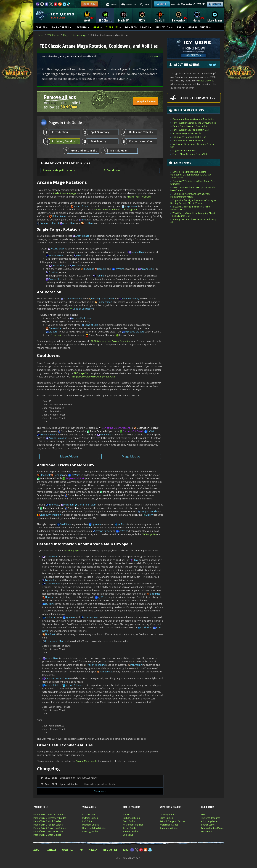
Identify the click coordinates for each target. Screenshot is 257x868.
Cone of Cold (91, 325)
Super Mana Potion (72, 431)
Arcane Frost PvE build (139, 197)
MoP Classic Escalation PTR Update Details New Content (193, 189)
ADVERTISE (67, 850)
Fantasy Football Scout (212, 828)
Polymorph (136, 665)
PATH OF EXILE (41, 807)
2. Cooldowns (112, 170)
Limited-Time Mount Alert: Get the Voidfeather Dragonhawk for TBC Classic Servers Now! (191, 175)
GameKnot (206, 831)
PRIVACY (93, 850)
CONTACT (51, 850)
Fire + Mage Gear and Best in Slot (189, 137)
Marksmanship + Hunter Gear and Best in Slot (192, 146)
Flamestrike (55, 328)
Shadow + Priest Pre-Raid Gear (188, 141)
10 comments (153, 56)
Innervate (54, 505)
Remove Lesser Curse (57, 678)
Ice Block (122, 524)
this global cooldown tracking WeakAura (93, 377)
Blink (84, 220)
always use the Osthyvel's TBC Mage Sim (116, 209)
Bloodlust (88, 269)
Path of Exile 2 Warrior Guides (48, 831)
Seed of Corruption (83, 309)
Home (40, 35)
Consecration (105, 302)
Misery (149, 515)
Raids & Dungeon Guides (172, 821)
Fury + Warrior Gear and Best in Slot (190, 130)
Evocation (68, 505)
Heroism (102, 269)
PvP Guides (88, 821)
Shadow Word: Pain (50, 515)
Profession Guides (169, 825)
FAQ (81, 850)
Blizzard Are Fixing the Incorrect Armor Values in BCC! (191, 208)
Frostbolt (81, 255)
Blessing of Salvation (103, 299)
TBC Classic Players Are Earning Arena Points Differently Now (190, 195)
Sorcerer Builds (130, 831)
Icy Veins (120, 269)
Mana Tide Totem (87, 505)
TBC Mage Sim (82, 373)
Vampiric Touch (149, 511)
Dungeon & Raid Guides (94, 828)
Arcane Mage (80, 35)
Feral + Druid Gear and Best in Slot (190, 126)
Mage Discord (206, 81)
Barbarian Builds (131, 818)
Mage (66, 35)
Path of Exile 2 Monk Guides (47, 821)
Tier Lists (127, 815)
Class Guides (89, 815)
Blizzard (53, 332)
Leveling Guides (90, 831)
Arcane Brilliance (74, 685)
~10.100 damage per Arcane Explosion (110, 341)
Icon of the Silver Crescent (116, 428)
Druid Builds (129, 821)
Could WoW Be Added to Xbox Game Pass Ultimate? (193, 183)
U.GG (204, 815)
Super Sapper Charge (101, 335)
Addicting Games (210, 821)
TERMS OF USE (110, 850)
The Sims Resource (211, 818)
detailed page (71, 550)
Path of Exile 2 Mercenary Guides (50, 818)
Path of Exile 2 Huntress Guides (49, 815)
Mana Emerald (98, 431)
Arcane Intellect (53, 685)
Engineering (57, 335)
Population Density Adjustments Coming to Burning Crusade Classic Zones (193, 202)
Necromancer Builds (133, 825)
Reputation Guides (169, 828)
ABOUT (37, 850)
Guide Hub (128, 835)
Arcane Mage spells (87, 761)
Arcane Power (56, 255)
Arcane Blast (69, 223)
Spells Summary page (64, 193)
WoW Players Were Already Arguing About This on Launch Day (193, 215)
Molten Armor (81, 206)
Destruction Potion (147, 428)
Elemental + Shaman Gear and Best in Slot (193, 119)
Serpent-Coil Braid (133, 431)
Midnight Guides (91, 825)
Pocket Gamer (208, 825)
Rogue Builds (129, 828)
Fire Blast (89, 223)
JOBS (126, 850)
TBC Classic (53, 35)
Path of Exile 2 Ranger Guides (48, 825)
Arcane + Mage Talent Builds (187, 133)
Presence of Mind (49, 223)
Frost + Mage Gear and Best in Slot (190, 154)
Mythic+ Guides (90, 818)
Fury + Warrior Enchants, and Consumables (194, 123)
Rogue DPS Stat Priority (184, 151)
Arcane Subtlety (131, 299)
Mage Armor (131, 206)
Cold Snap (65, 524)
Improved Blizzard (135, 332)
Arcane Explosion (73, 299)
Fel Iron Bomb (127, 335)
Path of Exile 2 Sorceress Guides (49, 828)
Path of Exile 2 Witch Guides (47, 835)
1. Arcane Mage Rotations (59, 170)
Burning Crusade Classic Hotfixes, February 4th (193, 221)
